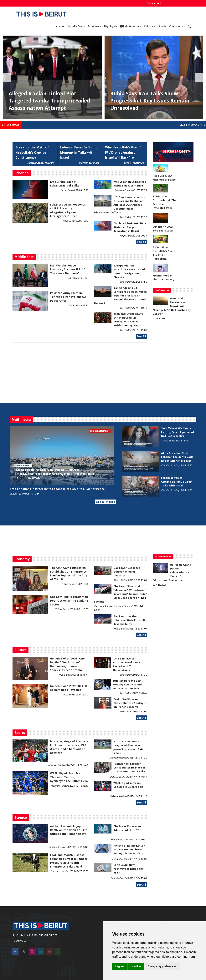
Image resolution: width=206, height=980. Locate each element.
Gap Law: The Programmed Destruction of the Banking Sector (69, 601)
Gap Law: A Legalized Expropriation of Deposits (127, 572)
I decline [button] (136, 966)
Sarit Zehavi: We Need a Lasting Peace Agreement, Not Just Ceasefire (178, 432)
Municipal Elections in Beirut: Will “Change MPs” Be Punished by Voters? (172, 306)
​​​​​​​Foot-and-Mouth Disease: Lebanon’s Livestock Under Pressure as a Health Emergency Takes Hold (69, 861)
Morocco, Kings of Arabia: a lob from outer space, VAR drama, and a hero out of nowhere (69, 747)
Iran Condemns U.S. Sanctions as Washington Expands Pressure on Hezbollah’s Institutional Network (120, 296)
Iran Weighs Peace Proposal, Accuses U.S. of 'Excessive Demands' (67, 269)
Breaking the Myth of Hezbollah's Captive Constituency (32, 152)
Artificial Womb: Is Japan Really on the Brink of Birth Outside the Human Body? (69, 830)
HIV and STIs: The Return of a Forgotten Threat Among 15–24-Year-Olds (129, 849)
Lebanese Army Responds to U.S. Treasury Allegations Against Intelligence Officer (68, 210)
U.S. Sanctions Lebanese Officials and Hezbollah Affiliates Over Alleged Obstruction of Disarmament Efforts (120, 205)
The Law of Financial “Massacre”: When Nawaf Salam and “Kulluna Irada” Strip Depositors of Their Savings (120, 594)
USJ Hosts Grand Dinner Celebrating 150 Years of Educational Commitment (172, 572)
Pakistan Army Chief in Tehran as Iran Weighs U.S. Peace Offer (69, 297)
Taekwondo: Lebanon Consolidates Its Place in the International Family (129, 768)
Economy (95, 26)
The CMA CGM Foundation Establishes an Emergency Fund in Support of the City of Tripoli (69, 573)
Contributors (177, 26)
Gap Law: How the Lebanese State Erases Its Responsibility (130, 620)
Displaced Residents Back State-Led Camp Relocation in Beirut (130, 227)
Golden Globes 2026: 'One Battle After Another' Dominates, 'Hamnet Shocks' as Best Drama (67, 664)
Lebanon (60, 26)
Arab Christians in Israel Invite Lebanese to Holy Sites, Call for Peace (57, 489)
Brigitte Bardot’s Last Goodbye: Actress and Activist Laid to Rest (127, 684)
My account (154, 3)
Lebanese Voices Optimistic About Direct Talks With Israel (177, 482)
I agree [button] (119, 966)
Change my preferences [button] (162, 966)
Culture (150, 26)
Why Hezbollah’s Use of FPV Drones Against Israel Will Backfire (123, 152)
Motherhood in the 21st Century (163, 277)
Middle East (77, 26)
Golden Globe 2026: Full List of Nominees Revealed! (69, 688)
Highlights (111, 26)
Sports (162, 26)
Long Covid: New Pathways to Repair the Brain (129, 869)
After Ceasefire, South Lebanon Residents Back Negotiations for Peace (177, 457)
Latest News (11, 124)
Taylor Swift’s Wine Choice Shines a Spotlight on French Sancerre (130, 703)
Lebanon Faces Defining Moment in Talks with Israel (78, 152)
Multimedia (131, 26)
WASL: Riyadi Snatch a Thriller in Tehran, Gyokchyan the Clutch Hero (69, 777)
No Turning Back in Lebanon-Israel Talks (65, 184)
